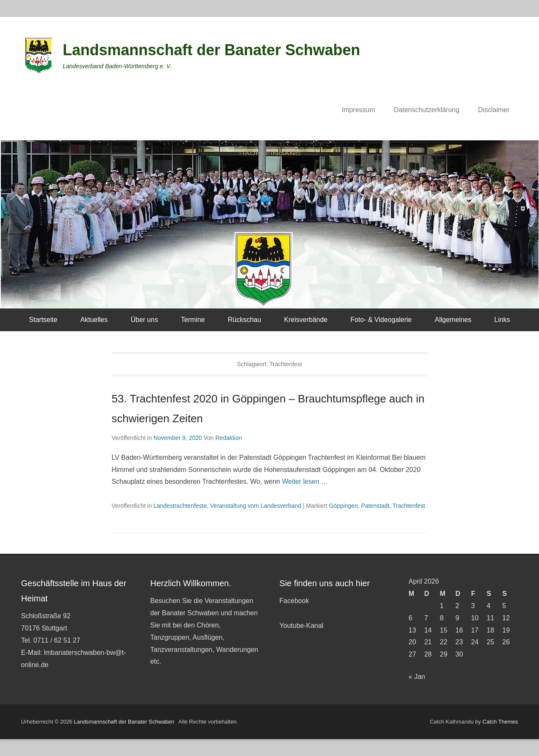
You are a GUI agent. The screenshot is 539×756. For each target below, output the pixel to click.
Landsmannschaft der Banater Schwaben (211, 50)
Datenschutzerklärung (427, 110)
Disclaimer (494, 110)
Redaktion (228, 438)
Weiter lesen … (305, 481)
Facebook (294, 601)
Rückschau (244, 320)
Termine (193, 320)
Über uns (144, 320)
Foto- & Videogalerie (381, 320)
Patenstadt (375, 506)
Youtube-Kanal (302, 626)
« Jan (417, 677)
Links (502, 320)
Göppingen (343, 506)
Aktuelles (94, 320)
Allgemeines (453, 320)
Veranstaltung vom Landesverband (256, 506)
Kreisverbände (306, 320)
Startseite (43, 320)
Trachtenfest (409, 506)
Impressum (359, 110)
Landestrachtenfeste (180, 506)
